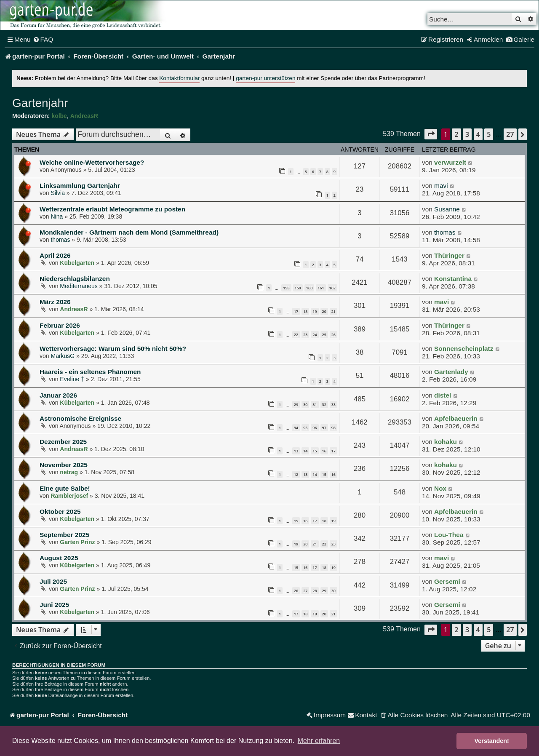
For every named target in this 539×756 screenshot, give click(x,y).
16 (324, 451)
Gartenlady (451, 372)
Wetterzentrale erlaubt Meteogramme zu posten (112, 209)
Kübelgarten (77, 263)
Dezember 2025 (63, 442)
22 (296, 335)
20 (324, 311)
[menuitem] (43, 40)
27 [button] (510, 134)
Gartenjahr (40, 103)
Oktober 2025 (60, 512)
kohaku (446, 442)
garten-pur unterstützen (265, 78)
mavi (441, 186)
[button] (431, 134)
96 (315, 428)
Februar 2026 (60, 325)
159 (298, 288)
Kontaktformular (179, 78)
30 (305, 405)
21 (334, 311)
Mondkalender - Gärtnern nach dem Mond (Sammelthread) (129, 232)
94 (296, 428)
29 (296, 405)
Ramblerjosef (69, 496)
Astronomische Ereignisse (80, 418)
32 (324, 405)
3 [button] (467, 134)
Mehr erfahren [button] (319, 741)
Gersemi (447, 581)
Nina (57, 216)
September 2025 (64, 535)
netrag (69, 472)
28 (315, 591)
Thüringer (449, 255)
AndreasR (84, 116)
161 (321, 288)
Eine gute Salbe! (65, 488)
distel (443, 395)
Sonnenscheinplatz (464, 349)
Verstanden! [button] (492, 741)
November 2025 (64, 465)
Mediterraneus (79, 286)
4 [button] (478, 134)
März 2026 (55, 302)
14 (305, 451)
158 (286, 288)
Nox (440, 488)
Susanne (447, 209)
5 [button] (489, 134)
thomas (60, 240)
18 (305, 311)
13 (296, 451)
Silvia (57, 193)
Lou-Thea (449, 535)
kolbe (59, 116)
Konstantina (453, 279)
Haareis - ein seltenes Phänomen (90, 372)
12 (296, 474)
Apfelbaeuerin (456, 418)
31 (315, 405)
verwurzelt (450, 162)
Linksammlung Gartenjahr (80, 186)
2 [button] (456, 134)
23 (305, 335)
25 (324, 335)
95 (305, 428)
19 (315, 311)
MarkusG (63, 356)
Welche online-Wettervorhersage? (92, 162)
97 (324, 428)
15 (315, 451)
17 (296, 311)
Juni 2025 (54, 605)
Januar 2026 (58, 395)
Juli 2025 (53, 581)
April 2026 (55, 255)
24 (315, 335)
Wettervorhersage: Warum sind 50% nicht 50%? (113, 349)
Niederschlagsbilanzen (75, 279)
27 (305, 591)
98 (334, 428)
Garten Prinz (77, 542)
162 (332, 288)
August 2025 (59, 558)
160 (309, 288)
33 (334, 405)
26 (334, 335)
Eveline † (72, 379)
